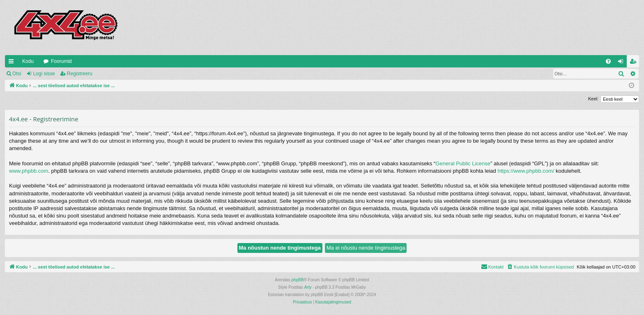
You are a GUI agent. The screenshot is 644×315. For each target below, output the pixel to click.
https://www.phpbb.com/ (526, 171)
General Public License (463, 163)
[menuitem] (608, 61)
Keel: (593, 99)
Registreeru (80, 74)
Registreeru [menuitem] (635, 63)
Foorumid (61, 61)
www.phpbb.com (29, 171)
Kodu (28, 61)
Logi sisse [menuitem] (622, 63)
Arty (308, 287)
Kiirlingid (13, 63)
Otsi (17, 74)
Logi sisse (44, 74)
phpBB (297, 280)
